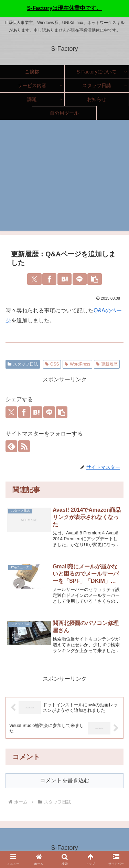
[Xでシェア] (34, 279)
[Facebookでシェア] (49, 279)
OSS (52, 364)
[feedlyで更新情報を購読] (11, 446)
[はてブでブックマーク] (64, 279)
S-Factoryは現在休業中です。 (65, 8)
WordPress (77, 364)
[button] (94, 279)
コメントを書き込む (65, 780)
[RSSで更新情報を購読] (24, 446)
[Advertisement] (64, 179)
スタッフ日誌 (23, 364)
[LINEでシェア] (80, 279)
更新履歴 (107, 364)
